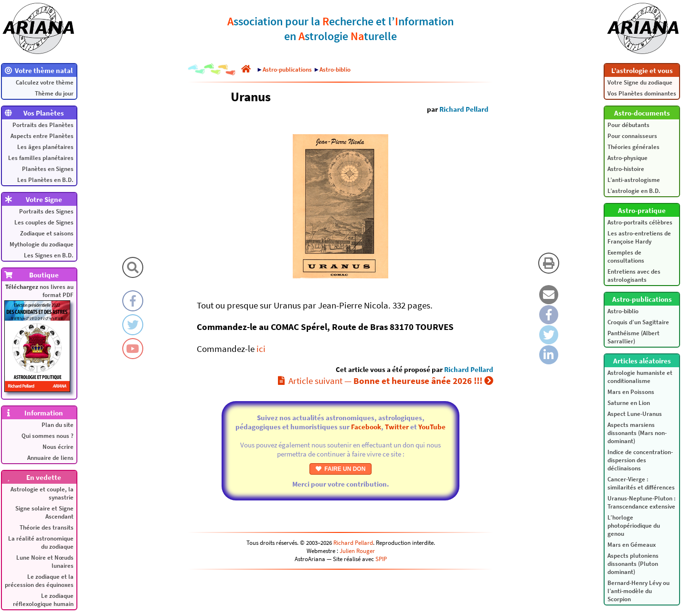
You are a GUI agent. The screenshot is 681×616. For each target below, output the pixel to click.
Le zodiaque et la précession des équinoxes (39, 581)
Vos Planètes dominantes (642, 93)
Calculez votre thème (45, 82)
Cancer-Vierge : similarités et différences (641, 483)
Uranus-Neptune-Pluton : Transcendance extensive (642, 502)
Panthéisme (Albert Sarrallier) (633, 337)
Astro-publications (287, 69)
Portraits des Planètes (43, 125)
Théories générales (633, 147)
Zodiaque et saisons (47, 233)
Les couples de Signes (44, 222)
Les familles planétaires (41, 158)
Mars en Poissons (631, 392)
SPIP (381, 559)
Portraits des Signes (46, 211)
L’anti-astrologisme (634, 180)
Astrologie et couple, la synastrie (42, 493)
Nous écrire (58, 447)
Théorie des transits (47, 527)
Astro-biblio (623, 311)
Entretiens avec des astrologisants (634, 276)
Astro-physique (628, 158)
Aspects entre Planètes (42, 136)
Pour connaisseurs (632, 136)
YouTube (432, 427)
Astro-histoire (626, 169)
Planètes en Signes (48, 169)
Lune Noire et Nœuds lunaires (45, 562)
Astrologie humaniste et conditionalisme (640, 377)
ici (261, 349)
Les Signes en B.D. (49, 255)
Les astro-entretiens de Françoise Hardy (639, 237)
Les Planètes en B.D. (45, 180)
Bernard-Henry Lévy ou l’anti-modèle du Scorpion (638, 591)
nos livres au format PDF (39, 337)
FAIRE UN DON (341, 469)
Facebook (366, 427)
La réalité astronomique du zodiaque (41, 542)
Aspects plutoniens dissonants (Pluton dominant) (633, 564)
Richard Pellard (464, 109)
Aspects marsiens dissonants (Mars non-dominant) (637, 433)
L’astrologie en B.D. (634, 191)
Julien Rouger (357, 551)
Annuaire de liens (50, 458)
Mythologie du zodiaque (42, 244)
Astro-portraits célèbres (640, 222)
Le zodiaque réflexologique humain (43, 600)
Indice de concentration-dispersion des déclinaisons (640, 460)
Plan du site (58, 425)
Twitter (397, 427)
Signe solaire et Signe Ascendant (44, 512)
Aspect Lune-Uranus (635, 414)
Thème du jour (54, 93)
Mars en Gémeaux (632, 545)
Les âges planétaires (45, 147)
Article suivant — (386, 381)
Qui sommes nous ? (48, 436)
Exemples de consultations (626, 256)
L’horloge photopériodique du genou (634, 526)
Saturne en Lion (629, 403)
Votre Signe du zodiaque (640, 82)
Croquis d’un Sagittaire (638, 322)
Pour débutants (628, 125)
